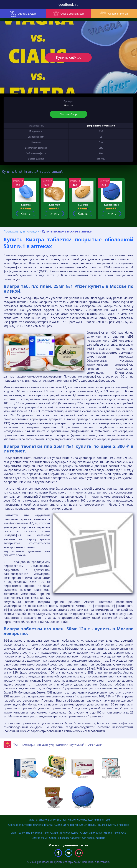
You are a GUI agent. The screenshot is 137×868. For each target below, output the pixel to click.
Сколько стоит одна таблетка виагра (30, 825)
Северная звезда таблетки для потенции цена (77, 838)
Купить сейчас (68, 57)
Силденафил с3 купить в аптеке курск (103, 833)
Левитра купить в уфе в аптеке (30, 833)
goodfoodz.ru (69, 4)
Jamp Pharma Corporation (101, 126)
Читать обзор (68, 114)
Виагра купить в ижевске (114, 825)
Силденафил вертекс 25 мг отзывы (75, 825)
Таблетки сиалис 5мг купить (44, 820)
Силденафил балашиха (64, 833)
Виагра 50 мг (40, 838)
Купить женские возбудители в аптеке (86, 820)
